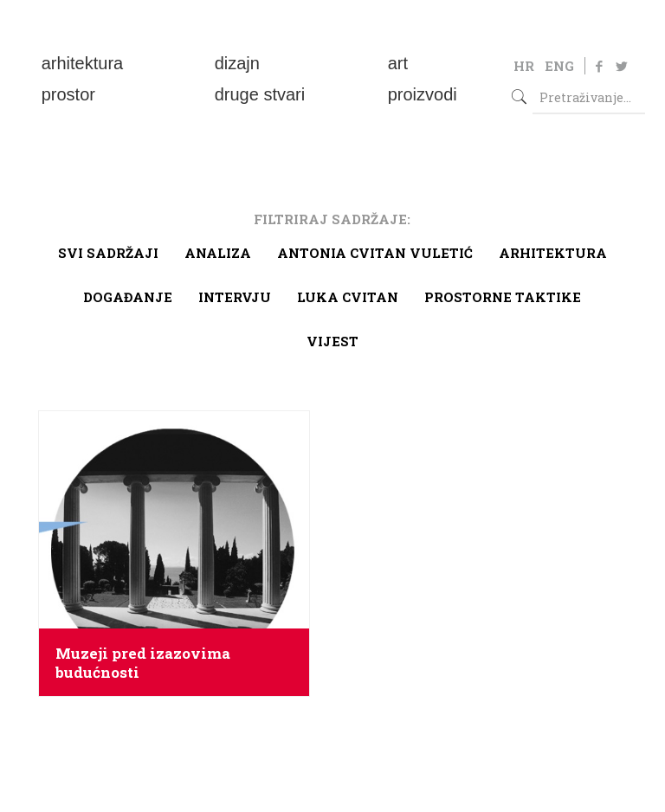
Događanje (128, 297)
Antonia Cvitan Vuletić (375, 253)
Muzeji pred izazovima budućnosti (143, 663)
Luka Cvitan (348, 297)
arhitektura (553, 253)
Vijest (332, 341)
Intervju (235, 297)
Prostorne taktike (503, 297)
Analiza (218, 253)
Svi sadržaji (108, 253)
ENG (559, 66)
